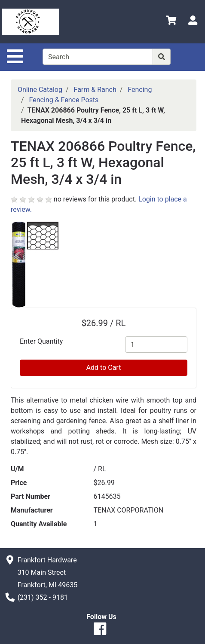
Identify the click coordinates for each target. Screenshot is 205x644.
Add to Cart (104, 368)
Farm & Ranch (95, 90)
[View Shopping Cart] (171, 22)
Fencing (140, 90)
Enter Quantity (41, 341)
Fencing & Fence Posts (64, 100)
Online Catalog (40, 90)
